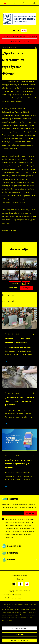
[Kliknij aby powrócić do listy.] (20, 41)
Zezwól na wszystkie (19, 640)
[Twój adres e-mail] (13, 513)
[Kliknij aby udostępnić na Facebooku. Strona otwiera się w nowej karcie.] (24, 283)
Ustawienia (20, 634)
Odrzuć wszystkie (19, 628)
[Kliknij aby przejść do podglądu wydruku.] (28, 283)
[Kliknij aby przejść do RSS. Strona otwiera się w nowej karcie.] (36, 47)
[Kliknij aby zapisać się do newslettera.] (30, 513)
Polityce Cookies (7, 620)
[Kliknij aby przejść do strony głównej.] (15, 3)
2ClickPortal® (17, 595)
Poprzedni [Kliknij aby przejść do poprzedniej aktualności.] (14, 41)
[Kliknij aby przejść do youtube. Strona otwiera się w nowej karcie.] (14, 31)
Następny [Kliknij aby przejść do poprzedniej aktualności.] (26, 41)
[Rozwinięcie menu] (19, 546)
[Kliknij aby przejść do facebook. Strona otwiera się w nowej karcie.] (18, 31)
